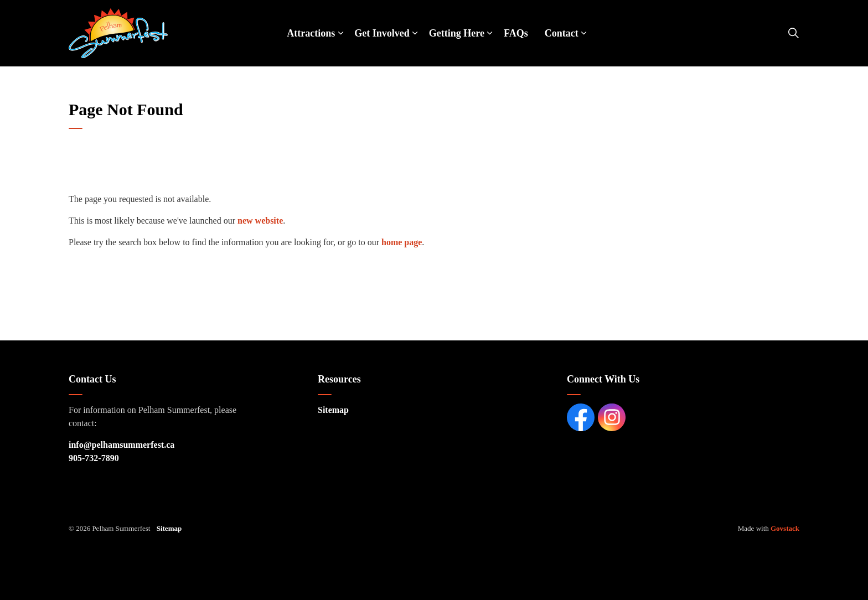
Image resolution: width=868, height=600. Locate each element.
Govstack (785, 528)
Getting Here (457, 33)
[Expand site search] (793, 33)
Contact (562, 33)
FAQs (516, 33)
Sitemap (333, 410)
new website (260, 221)
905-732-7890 (94, 458)
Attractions (311, 33)
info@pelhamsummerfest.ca (122, 445)
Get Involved (382, 33)
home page (402, 242)
